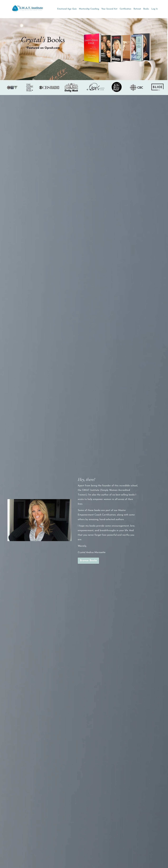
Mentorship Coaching (89, 9)
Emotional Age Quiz (67, 9)
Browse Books (88, 561)
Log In (155, 9)
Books (146, 9)
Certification (125, 9)
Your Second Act (109, 9)
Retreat (137, 9)
